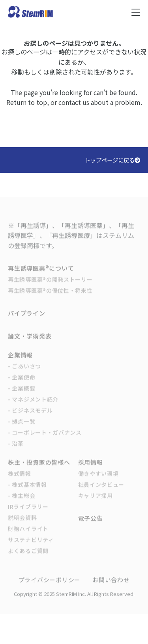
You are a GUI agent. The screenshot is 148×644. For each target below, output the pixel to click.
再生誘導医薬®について (41, 274)
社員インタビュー (101, 491)
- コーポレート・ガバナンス (45, 439)
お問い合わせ (111, 586)
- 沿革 (16, 450)
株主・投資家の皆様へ (39, 468)
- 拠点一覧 (22, 427)
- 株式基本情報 (27, 491)
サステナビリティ (31, 546)
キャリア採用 (96, 502)
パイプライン (27, 319)
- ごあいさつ (24, 372)
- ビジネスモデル (30, 416)
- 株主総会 (22, 502)
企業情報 (20, 361)
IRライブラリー (28, 513)
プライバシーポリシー (50, 586)
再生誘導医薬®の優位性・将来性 (50, 297)
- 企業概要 (22, 394)
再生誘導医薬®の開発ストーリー (50, 286)
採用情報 (91, 468)
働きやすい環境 (98, 480)
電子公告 (91, 524)
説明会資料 (22, 524)
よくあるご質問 (28, 557)
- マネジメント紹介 (33, 405)
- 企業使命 (22, 383)
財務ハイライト (28, 535)
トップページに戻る (112, 160)
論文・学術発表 (30, 342)
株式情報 (20, 480)
